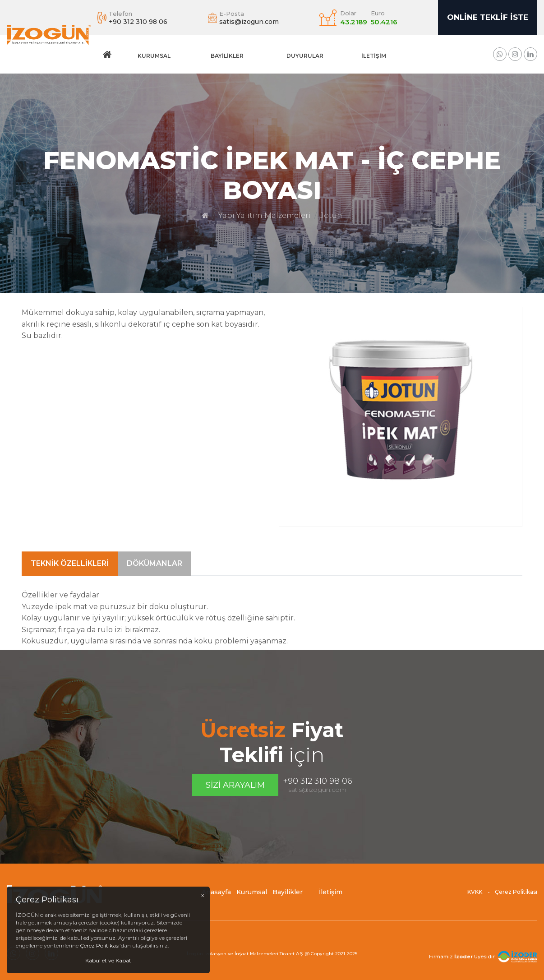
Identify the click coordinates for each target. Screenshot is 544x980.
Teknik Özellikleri (70, 596)
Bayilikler (227, 56)
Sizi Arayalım (235, 785)
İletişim (374, 56)
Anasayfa (216, 897)
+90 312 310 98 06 (318, 781)
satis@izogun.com (317, 790)
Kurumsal (154, 56)
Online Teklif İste (488, 17)
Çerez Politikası (516, 897)
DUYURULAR (305, 56)
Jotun (331, 215)
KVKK (475, 897)
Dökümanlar (154, 596)
